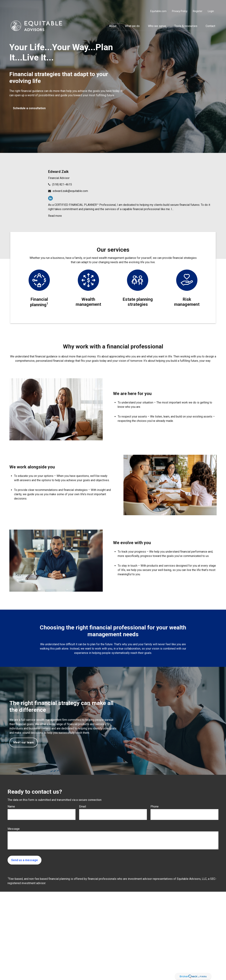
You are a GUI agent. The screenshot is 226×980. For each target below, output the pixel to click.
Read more (55, 216)
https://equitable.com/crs (117, 940)
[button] (113, 18)
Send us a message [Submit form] (25, 860)
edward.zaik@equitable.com (70, 191)
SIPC (63, 917)
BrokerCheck (139, 972)
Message (14, 829)
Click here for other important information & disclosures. (92, 950)
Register (198, 4)
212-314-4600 (190, 913)
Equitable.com (158, 4)
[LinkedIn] (50, 198)
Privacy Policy (180, 4)
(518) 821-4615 (62, 184)
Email (83, 807)
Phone (155, 807)
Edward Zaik (58, 172)
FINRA (214, 913)
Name (11, 807)
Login (211, 4)
